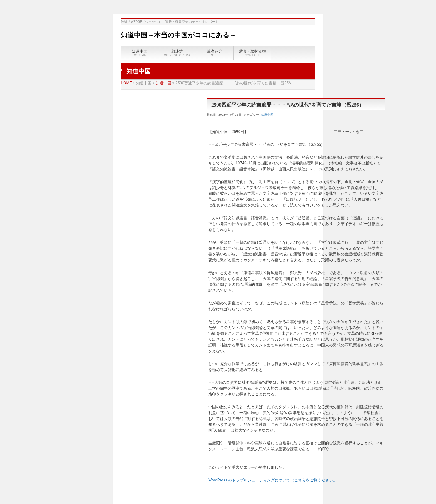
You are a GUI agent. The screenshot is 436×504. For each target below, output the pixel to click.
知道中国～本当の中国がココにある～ (178, 35)
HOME (126, 83)
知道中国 (163, 83)
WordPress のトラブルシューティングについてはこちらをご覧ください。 (273, 480)
